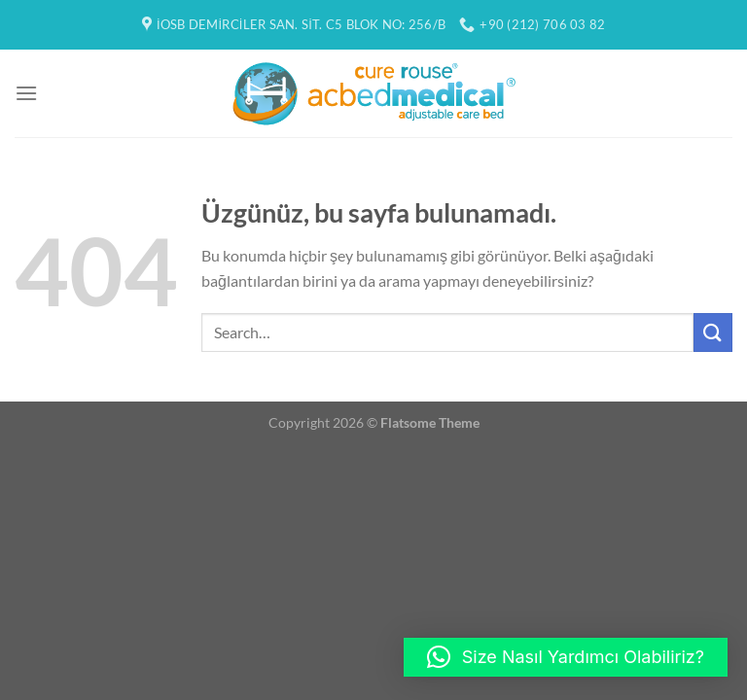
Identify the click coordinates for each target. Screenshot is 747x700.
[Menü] (26, 93)
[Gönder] (713, 332)
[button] (566, 657)
